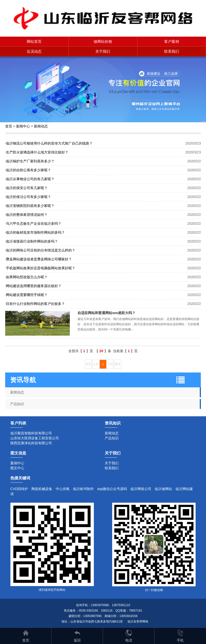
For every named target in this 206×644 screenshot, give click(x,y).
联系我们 (172, 51)
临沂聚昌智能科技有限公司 (31, 433)
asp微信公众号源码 (112, 489)
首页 (9, 126)
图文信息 (18, 453)
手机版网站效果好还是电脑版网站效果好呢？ (40, 268)
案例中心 (17, 463)
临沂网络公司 (141, 489)
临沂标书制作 (83, 489)
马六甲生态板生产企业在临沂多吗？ (33, 223)
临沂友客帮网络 (138, 621)
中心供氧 (63, 489)
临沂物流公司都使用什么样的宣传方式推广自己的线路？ (49, 143)
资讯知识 (113, 423)
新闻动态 (41, 126)
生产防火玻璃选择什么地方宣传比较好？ (37, 152)
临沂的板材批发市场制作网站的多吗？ (35, 232)
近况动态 (34, 51)
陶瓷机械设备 (42, 489)
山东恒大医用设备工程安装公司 (35, 438)
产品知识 (17, 404)
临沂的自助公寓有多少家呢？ (28, 170)
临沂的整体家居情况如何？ (26, 215)
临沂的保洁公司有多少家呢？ (28, 197)
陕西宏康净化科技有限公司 (31, 443)
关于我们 (103, 51)
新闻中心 (23, 126)
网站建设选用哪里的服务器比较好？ (33, 286)
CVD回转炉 (19, 489)
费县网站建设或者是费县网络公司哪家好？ (39, 259)
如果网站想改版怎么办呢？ (26, 277)
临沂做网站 (163, 489)
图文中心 (17, 468)
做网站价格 (103, 41)
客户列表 (18, 423)
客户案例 (172, 41)
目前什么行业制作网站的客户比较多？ (35, 304)
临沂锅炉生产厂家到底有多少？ (30, 161)
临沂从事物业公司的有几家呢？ (30, 179)
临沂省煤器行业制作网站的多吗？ (32, 241)
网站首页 (34, 41)
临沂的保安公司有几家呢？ (26, 188)
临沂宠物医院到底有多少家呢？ (30, 206)
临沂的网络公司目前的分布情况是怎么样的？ (40, 250)
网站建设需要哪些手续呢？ (26, 295)
